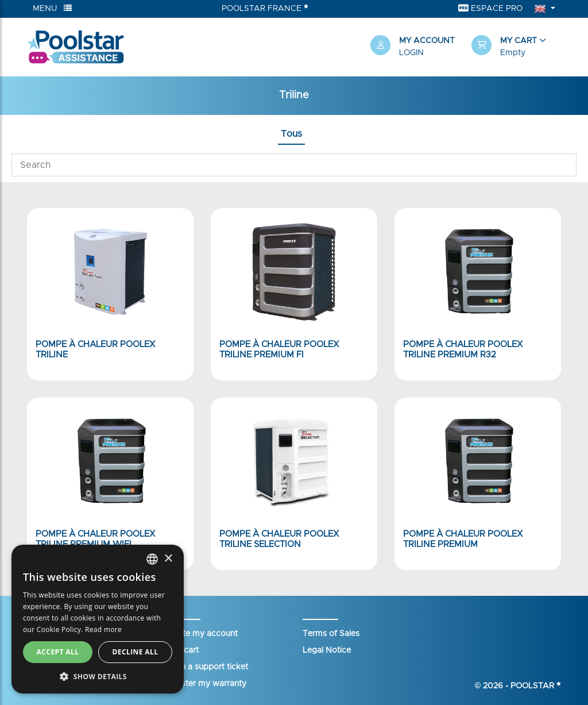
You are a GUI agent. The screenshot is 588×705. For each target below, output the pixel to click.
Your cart (182, 650)
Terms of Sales (331, 634)
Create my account (201, 634)
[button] (516, 47)
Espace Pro (490, 8)
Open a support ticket (206, 667)
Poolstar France (265, 8)
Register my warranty (206, 684)
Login (411, 53)
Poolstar (536, 686)
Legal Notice (327, 650)
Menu (52, 8)
